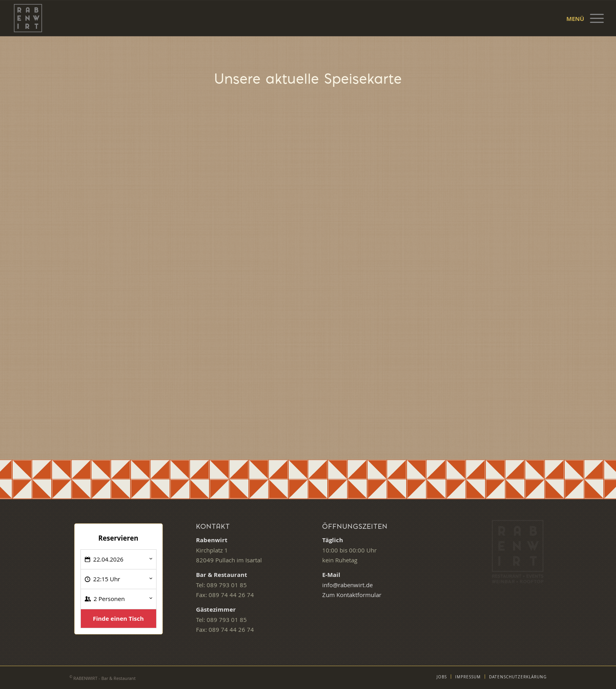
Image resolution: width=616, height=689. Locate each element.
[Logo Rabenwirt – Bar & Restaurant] (28, 18)
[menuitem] (594, 18)
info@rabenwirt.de (347, 585)
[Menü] (594, 18)
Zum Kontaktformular (352, 595)
